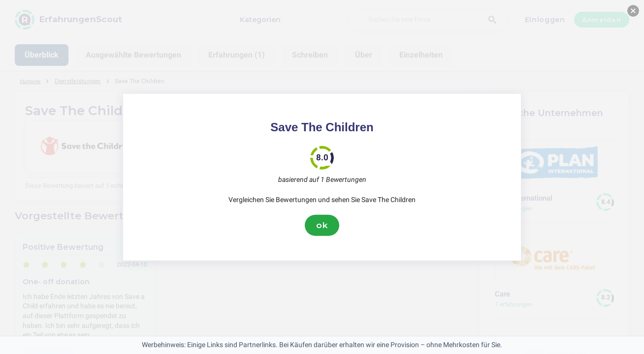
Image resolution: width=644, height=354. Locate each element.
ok (322, 225)
